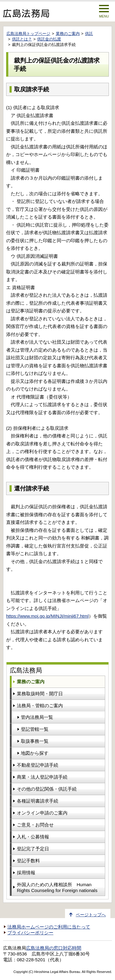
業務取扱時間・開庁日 (40, 694)
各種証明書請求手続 (38, 801)
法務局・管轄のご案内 (40, 705)
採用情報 (26, 873)
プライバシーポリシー (30, 933)
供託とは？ (22, 39)
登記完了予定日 (33, 849)
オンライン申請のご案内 (42, 813)
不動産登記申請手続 (38, 765)
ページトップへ (91, 915)
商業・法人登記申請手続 (42, 777)
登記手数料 (28, 861)
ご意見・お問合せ (35, 825)
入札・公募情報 (33, 837)
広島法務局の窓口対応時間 (54, 948)
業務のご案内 (68, 34)
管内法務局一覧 (37, 717)
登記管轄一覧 (35, 729)
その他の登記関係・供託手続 (47, 789)
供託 (89, 34)
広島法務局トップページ (28, 34)
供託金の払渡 (49, 39)
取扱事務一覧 (35, 741)
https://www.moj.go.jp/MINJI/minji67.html (47, 616)
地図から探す (35, 753)
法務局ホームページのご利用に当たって (49, 927)
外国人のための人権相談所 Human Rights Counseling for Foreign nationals (57, 887)
